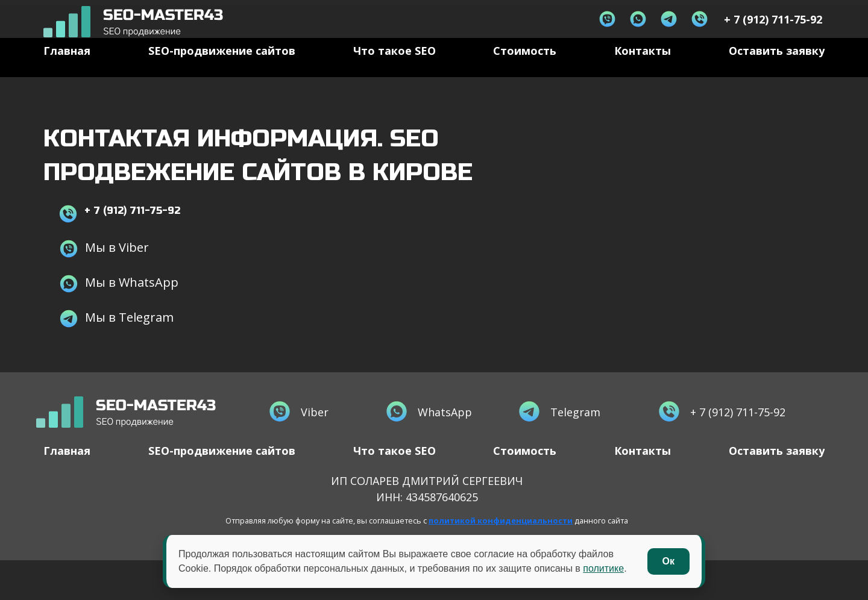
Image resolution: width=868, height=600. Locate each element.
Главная (67, 68)
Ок (668, 561)
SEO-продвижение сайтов (222, 68)
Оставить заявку (777, 68)
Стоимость (525, 68)
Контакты (643, 68)
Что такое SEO (395, 68)
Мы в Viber (104, 265)
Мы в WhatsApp (118, 300)
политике (603, 568)
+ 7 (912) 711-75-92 (132, 227)
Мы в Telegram (116, 335)
